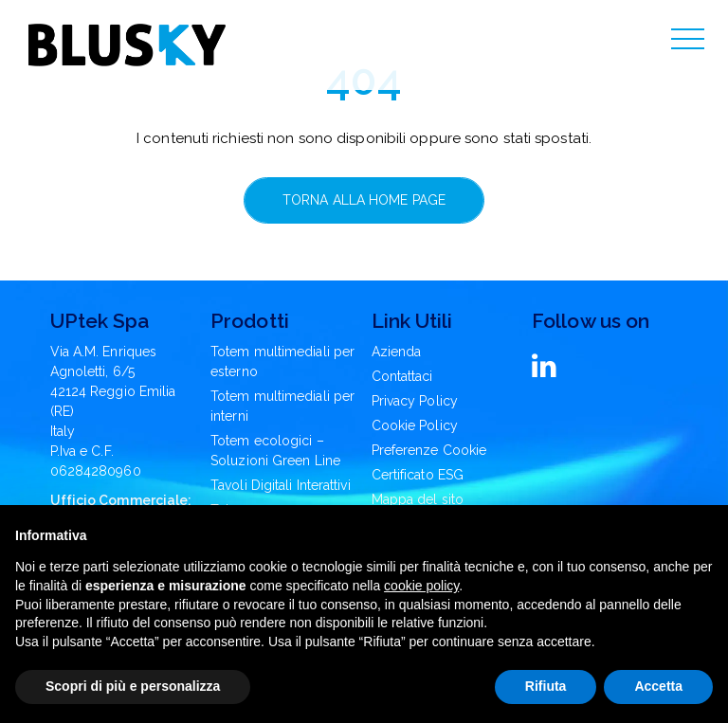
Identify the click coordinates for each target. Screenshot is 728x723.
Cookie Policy (415, 425)
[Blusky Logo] (127, 45)
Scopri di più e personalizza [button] (133, 686)
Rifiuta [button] (546, 686)
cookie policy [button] (421, 586)
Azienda (397, 352)
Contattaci (402, 376)
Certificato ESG (418, 475)
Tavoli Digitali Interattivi (281, 485)
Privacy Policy (415, 401)
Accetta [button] (658, 686)
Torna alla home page (364, 200)
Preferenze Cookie (429, 450)
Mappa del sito (418, 499)
